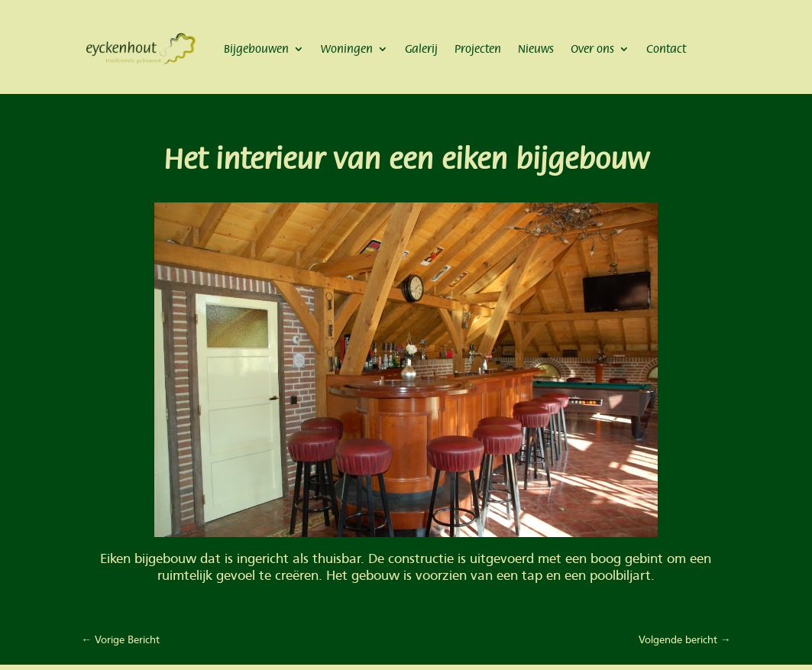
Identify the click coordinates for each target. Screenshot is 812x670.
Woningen (347, 49)
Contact (666, 49)
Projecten (478, 49)
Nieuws (536, 49)
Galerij (421, 49)
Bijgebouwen (256, 49)
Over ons (592, 49)
